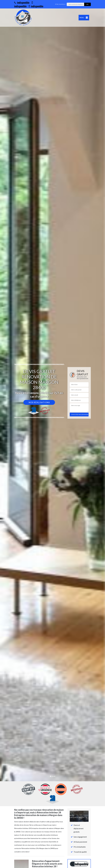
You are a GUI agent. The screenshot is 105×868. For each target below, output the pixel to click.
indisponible (22, 2)
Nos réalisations (39, 402)
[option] (52, 434)
